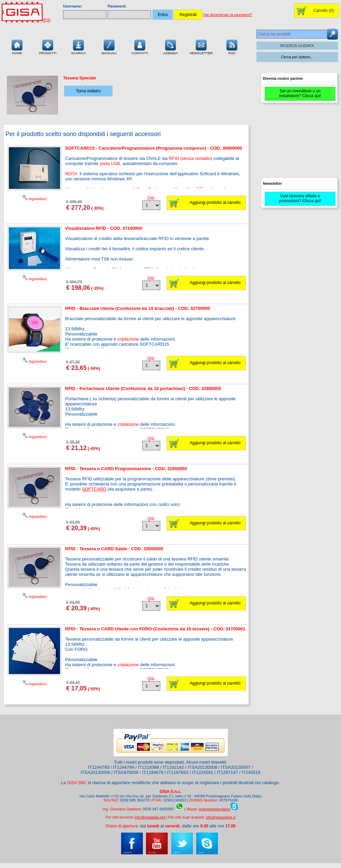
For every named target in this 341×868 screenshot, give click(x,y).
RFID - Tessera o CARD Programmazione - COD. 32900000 (126, 469)
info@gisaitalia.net (150, 817)
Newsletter (201, 46)
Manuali (109, 46)
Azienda (171, 46)
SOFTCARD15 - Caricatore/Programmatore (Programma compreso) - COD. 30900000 (154, 148)
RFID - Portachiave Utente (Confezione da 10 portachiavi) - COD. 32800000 (143, 388)
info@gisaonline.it (221, 817)
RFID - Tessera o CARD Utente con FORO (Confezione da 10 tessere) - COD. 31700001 (155, 629)
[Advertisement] (298, 143)
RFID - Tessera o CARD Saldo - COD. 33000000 (114, 549)
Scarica (78, 46)
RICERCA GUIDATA (297, 46)
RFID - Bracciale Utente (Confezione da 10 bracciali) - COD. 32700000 (138, 308)
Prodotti (48, 46)
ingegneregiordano (214, 809)
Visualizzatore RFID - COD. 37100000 (104, 228)
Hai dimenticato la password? (228, 15)
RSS (232, 46)
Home (17, 46)
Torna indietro (88, 91)
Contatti (140, 46)
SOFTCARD (94, 489)
